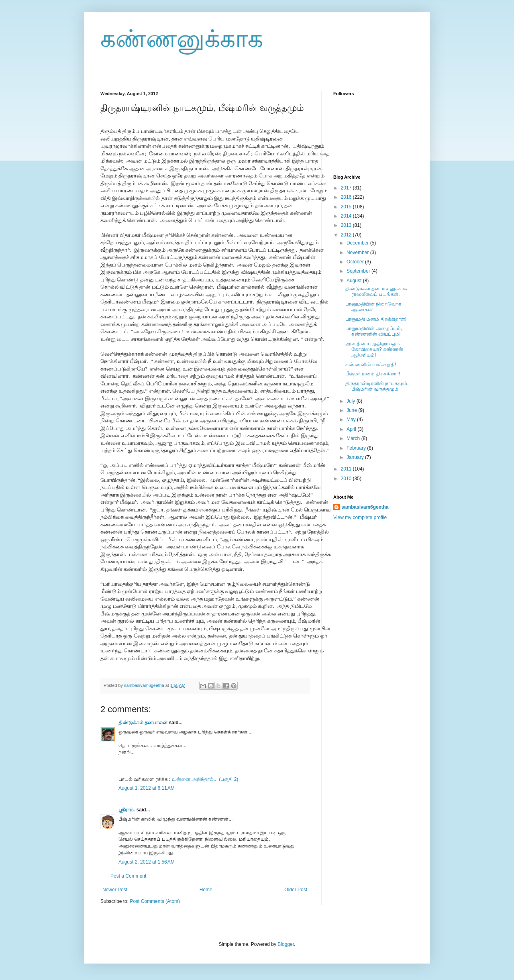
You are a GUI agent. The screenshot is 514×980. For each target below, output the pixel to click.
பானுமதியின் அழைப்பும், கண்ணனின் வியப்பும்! (374, 331)
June (352, 410)
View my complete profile (360, 518)
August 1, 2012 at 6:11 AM (147, 788)
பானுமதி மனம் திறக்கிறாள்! (376, 319)
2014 (347, 216)
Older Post (296, 890)
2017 (347, 188)
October (356, 262)
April (352, 429)
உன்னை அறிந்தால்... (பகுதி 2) (205, 779)
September (359, 271)
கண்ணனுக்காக (182, 39)
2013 (347, 225)
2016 (347, 197)
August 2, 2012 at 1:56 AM (147, 862)
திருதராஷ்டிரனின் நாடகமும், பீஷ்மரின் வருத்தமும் (377, 386)
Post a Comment (128, 876)
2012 (347, 235)
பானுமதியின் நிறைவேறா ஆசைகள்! (373, 307)
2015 (347, 207)
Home (206, 890)
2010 (347, 479)
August (355, 281)
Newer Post (115, 890)
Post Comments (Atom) (155, 901)
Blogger (286, 944)
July (352, 401)
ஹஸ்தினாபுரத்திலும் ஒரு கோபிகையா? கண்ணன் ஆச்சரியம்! (374, 349)
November (358, 253)
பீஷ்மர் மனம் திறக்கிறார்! (373, 374)
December (358, 243)
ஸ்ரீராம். (127, 810)
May (352, 420)
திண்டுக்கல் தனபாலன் (143, 723)
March (354, 438)
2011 (347, 469)
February (357, 448)
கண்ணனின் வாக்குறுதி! (371, 365)
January (356, 457)
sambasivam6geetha (145, 685)
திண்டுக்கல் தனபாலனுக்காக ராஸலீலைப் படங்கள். (376, 291)
